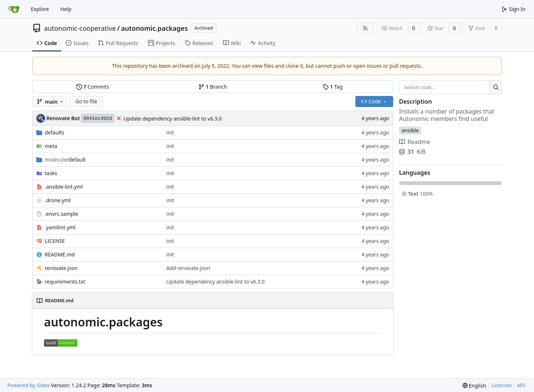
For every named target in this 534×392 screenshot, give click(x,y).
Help (66, 9)
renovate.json (61, 268)
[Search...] (496, 87)
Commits (93, 87)
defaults (54, 132)
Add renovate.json (188, 268)
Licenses (502, 385)
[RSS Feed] (365, 28)
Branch (213, 87)
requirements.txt (65, 282)
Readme (415, 142)
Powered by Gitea (28, 385)
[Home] (14, 9)
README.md (60, 254)
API (521, 385)
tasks (51, 173)
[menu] (474, 386)
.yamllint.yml (60, 227)
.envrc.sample (61, 214)
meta (51, 146)
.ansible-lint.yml (64, 187)
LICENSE (55, 241)
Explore (40, 9)
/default (65, 160)
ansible (410, 130)
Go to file (86, 101)
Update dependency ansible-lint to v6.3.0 (172, 119)
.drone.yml (58, 200)
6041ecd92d (98, 119)
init (170, 132)
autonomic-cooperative (80, 28)
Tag (333, 87)
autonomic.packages (154, 28)
